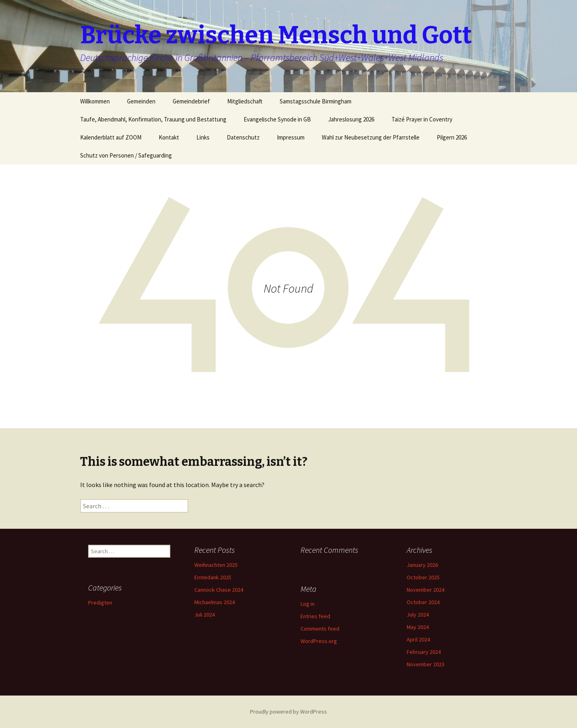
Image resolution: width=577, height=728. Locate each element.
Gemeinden (141, 101)
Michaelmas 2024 (215, 602)
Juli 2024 (205, 615)
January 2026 (422, 565)
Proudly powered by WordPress (288, 712)
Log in (308, 604)
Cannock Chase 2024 (219, 590)
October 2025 (423, 577)
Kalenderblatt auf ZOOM (111, 137)
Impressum (291, 137)
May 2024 (418, 627)
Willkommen (95, 101)
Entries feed (315, 616)
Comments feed (320, 629)
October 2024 (423, 602)
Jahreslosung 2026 (351, 119)
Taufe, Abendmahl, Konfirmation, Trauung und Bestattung (153, 119)
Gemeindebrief (191, 101)
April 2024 (418, 639)
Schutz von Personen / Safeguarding (126, 155)
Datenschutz (243, 137)
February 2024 (424, 652)
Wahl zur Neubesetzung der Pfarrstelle (371, 137)
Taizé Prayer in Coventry (422, 119)
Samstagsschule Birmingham (316, 101)
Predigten (100, 603)
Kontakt (169, 137)
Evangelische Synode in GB (277, 119)
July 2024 (418, 615)
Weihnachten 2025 (216, 565)
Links (203, 137)
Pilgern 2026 (452, 137)
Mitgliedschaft (245, 101)
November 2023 (426, 664)
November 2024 (426, 590)
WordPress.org (319, 641)
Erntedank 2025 (213, 577)
